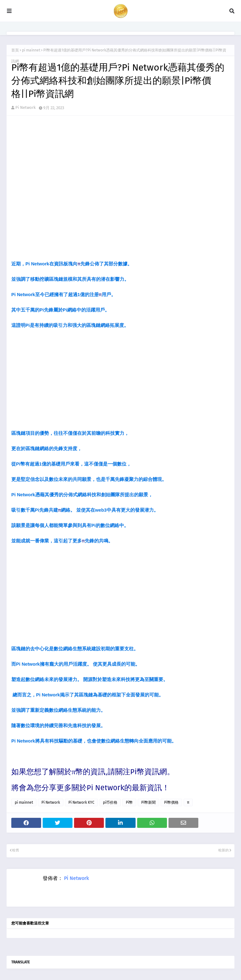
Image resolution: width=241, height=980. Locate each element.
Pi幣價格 (171, 802)
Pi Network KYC (81, 802)
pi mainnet (31, 50)
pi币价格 (110, 802)
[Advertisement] (120, 381)
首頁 (15, 50)
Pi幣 (129, 802)
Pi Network (26, 107)
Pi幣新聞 (148, 802)
